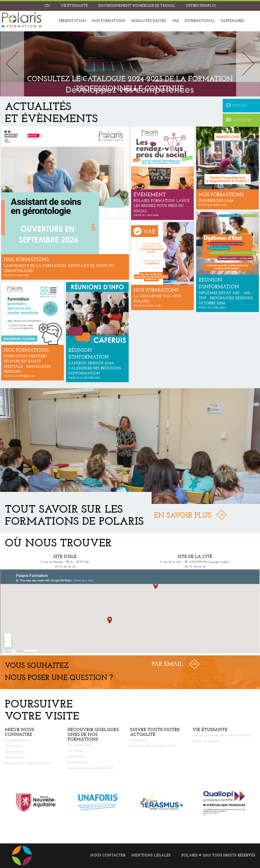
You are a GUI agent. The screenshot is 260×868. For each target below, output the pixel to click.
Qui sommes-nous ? (18, 740)
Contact (237, 105)
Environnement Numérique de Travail (137, 6)
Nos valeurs (13, 746)
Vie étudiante (74, 6)
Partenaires (233, 21)
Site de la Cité (195, 557)
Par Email (167, 664)
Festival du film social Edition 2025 (28, 763)
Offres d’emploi (201, 6)
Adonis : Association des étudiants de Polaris (222, 735)
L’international (14, 752)
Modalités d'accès (149, 21)
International (200, 21)
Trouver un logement (206, 741)
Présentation (72, 21)
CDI (47, 6)
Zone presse (138, 740)
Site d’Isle (65, 557)
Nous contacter (108, 856)
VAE (175, 21)
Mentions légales (151, 856)
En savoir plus (183, 516)
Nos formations (109, 21)
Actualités (239, 120)
